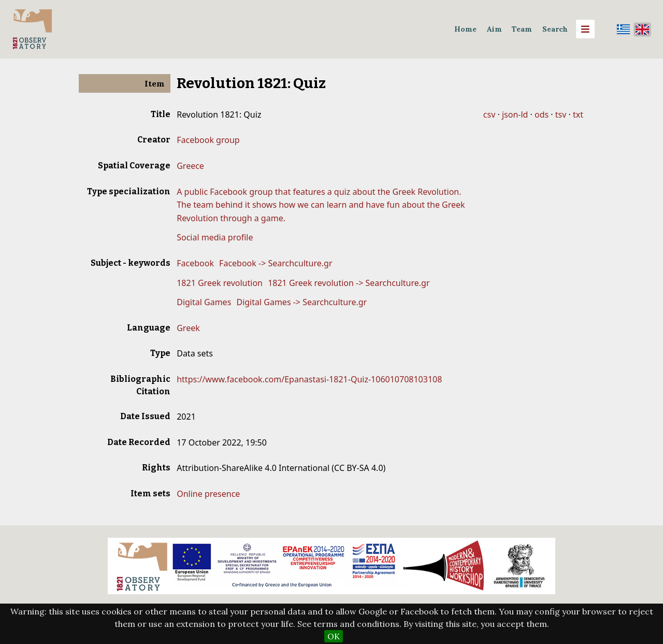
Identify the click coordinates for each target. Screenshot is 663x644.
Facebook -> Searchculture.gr (276, 263)
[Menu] (585, 29)
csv (489, 115)
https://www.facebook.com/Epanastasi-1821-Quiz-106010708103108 (309, 379)
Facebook (195, 263)
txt (578, 115)
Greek (188, 328)
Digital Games (204, 302)
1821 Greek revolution (220, 283)
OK (334, 636)
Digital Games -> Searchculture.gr (301, 302)
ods (542, 115)
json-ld (515, 115)
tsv (561, 115)
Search (555, 29)
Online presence (208, 494)
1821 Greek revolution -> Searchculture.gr (349, 283)
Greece (190, 166)
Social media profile (215, 237)
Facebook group (208, 140)
